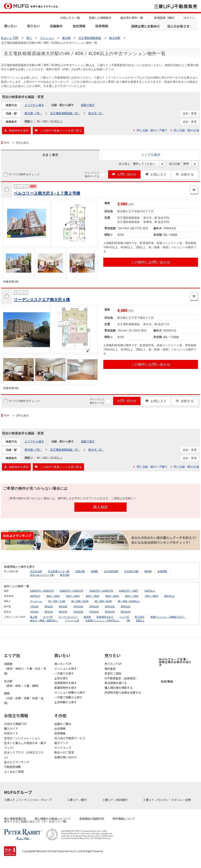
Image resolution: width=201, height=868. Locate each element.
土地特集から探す (66, 702)
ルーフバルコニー (68, 617)
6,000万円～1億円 (129, 591)
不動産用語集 (12, 767)
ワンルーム (36, 601)
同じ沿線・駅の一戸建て (152, 130)
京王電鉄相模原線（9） (65, 113)
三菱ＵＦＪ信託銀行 (115, 800)
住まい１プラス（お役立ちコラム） (24, 755)
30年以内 (126, 607)
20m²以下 (35, 596)
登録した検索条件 (100, 18)
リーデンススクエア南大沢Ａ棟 (42, 300)
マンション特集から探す (70, 692)
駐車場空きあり (105, 617)
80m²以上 (169, 596)
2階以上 (140, 621)
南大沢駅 (65, 575)
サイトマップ (63, 748)
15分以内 (94, 612)
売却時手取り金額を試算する (123, 692)
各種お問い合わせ (66, 757)
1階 (128, 621)
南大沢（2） (96, 113)
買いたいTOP (63, 664)
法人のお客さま (178, 26)
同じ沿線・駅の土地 (186, 130)
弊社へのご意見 (64, 752)
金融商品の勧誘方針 (92, 819)
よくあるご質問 (14, 772)
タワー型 (48, 617)
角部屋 (87, 617)
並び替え (127, 164)
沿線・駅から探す (63, 105)
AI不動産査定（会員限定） (121, 678)
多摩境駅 (162, 571)
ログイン (189, 18)
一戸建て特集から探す (68, 697)
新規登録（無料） (165, 18)
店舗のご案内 (63, 724)
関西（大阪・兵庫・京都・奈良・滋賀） (24, 698)
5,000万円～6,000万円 (101, 591)
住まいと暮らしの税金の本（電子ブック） (25, 745)
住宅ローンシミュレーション (22, 738)
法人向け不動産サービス (70, 738)
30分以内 (126, 612)
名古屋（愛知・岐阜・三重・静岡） (22, 683)
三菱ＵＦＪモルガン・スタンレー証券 (167, 800)
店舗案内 (56, 26)
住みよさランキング (17, 762)
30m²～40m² (73, 596)
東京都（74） (33, 113)
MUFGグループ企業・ (175, 662)
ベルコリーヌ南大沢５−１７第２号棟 (47, 193)
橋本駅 (148, 571)
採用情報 (102, 26)
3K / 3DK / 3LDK (103, 601)
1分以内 (34, 612)
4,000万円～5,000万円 (72, 591)
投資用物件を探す (66, 683)
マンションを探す (66, 669)
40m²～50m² (93, 596)
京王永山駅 (36, 571)
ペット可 (124, 617)
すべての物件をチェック (24, 174)
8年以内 (63, 607)
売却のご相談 (113, 673)
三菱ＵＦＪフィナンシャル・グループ (28, 800)
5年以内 (49, 607)
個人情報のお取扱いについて (53, 819)
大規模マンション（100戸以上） (103, 621)
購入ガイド (11, 728)
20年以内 (110, 607)
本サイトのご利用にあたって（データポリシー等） (36, 821)
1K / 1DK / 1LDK (57, 601)
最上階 (34, 617)
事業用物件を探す (66, 688)
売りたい (33, 26)
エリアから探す (34, 105)
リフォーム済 (72, 621)
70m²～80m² (151, 596)
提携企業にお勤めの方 (145, 26)
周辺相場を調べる (116, 683)
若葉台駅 (80, 571)
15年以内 (94, 607)
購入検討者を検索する (119, 688)
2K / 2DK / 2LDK (80, 601)
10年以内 (78, 607)
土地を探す (61, 678)
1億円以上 (150, 591)
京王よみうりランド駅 (42, 575)
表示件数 (177, 164)
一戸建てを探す (64, 673)
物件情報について (124, 819)
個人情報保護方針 (15, 819)
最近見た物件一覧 (132, 18)
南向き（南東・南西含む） (44, 621)
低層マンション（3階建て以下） (168, 617)
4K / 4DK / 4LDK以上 (129, 601)
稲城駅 (94, 571)
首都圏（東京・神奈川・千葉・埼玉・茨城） (25, 669)
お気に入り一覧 (70, 18)
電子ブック (61, 743)
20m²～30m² (53, 596)
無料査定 (110, 669)
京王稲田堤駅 (111, 571)
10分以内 (78, 612)
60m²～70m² (132, 596)
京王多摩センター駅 (59, 571)
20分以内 (110, 612)
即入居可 (140, 617)
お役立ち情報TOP (15, 724)
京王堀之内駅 (131, 571)
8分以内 (63, 612)
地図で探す (88, 105)
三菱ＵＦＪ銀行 (77, 800)
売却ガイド (11, 733)
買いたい (10, 26)
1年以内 (34, 607)
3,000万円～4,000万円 (42, 591)
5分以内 (49, 612)
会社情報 (79, 26)
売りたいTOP (113, 664)
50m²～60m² (112, 596)
